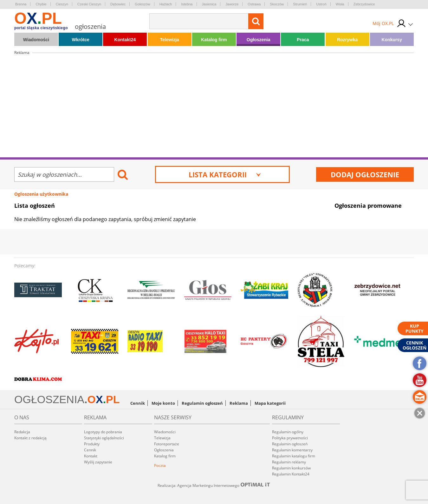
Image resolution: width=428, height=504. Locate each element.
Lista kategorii (225, 174)
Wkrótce (81, 40)
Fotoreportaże (167, 444)
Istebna (187, 4)
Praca (303, 40)
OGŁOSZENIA (49, 399)
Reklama (239, 403)
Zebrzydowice (364, 4)
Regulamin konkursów (291, 468)
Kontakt (91, 456)
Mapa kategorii (270, 403)
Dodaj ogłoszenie (365, 174)
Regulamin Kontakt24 (291, 474)
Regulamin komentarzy (292, 450)
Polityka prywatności (290, 438)
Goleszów (142, 4)
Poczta (160, 465)
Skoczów (277, 4)
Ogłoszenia (259, 40)
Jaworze (232, 4)
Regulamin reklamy (289, 462)
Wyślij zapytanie (98, 462)
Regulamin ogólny (288, 432)
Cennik (138, 403)
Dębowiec (118, 4)
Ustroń (321, 4)
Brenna (21, 4)
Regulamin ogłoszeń (202, 403)
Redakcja (22, 432)
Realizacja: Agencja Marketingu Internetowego (214, 485)
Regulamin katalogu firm (294, 456)
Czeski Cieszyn (89, 4)
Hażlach (166, 4)
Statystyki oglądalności (104, 438)
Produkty (92, 444)
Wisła (340, 4)
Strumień (300, 4)
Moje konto (163, 403)
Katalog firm (214, 40)
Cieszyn (62, 4)
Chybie (41, 4)
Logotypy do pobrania (103, 432)
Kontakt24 (125, 40)
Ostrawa (254, 4)
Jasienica (209, 4)
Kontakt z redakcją (30, 438)
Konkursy (392, 40)
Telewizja (169, 40)
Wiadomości (36, 40)
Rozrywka (347, 40)
